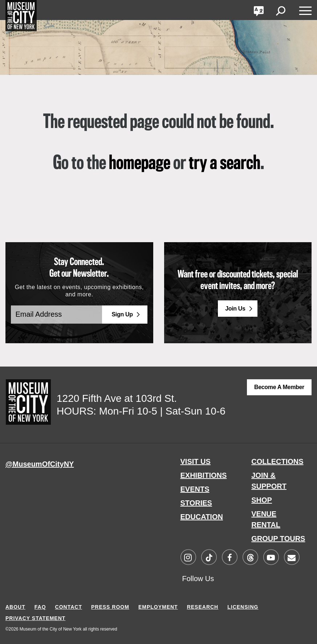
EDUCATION (202, 517)
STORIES (196, 503)
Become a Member (279, 387)
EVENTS (195, 489)
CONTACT (69, 606)
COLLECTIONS (277, 461)
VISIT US (196, 461)
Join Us (235, 309)
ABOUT (15, 606)
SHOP (262, 500)
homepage (140, 164)
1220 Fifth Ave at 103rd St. (117, 398)
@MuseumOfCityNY (40, 464)
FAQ (40, 606)
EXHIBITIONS (204, 475)
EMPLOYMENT (158, 606)
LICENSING (243, 606)
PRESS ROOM (110, 606)
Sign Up (122, 314)
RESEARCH (203, 606)
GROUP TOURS (278, 539)
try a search (225, 164)
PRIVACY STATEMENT (35, 617)
